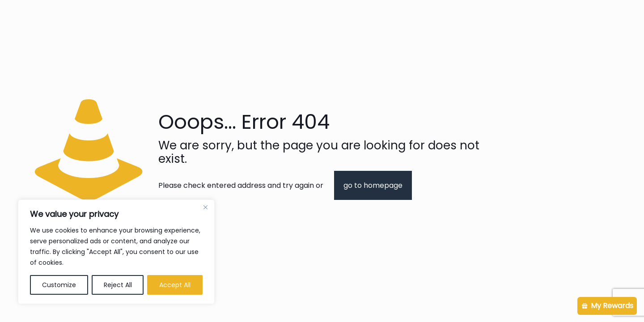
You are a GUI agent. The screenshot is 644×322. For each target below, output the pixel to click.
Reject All (118, 285)
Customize (59, 285)
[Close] (205, 207)
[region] (116, 252)
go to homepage (373, 185)
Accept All (175, 285)
